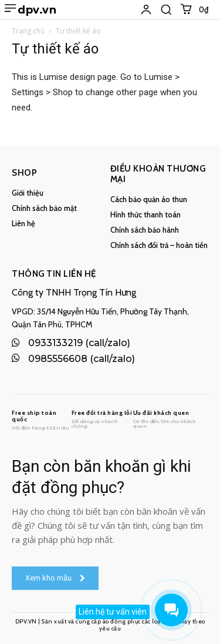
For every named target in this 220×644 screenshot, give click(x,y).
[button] (166, 9)
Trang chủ (28, 31)
